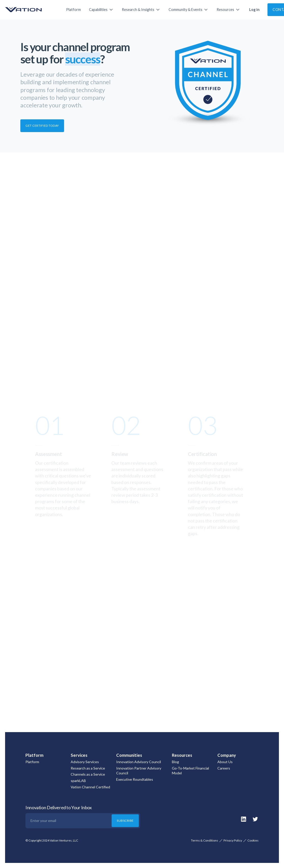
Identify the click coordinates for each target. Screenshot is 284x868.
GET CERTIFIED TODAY (42, 126)
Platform (73, 10)
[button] (101, 10)
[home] (31, 10)
